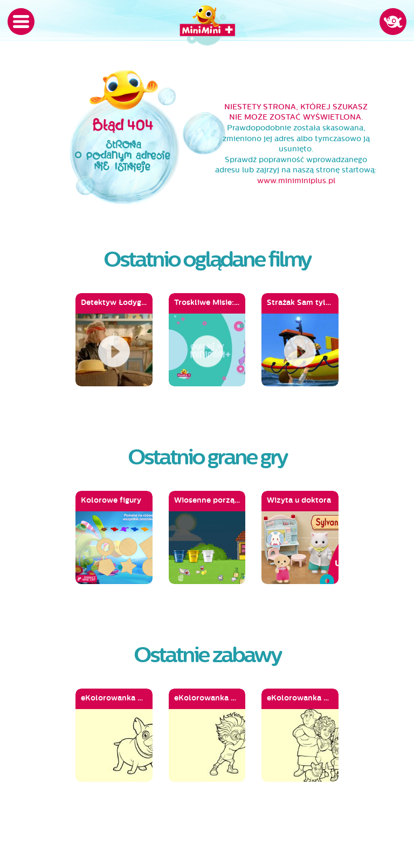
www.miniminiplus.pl (296, 181)
